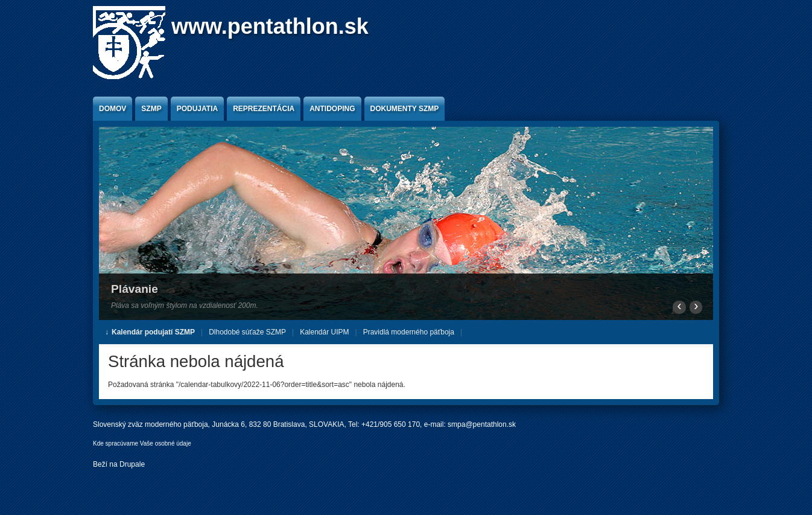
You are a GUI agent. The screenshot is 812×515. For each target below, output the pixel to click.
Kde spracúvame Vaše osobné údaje (142, 443)
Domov (113, 109)
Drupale (132, 464)
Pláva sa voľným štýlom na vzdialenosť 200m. (185, 305)
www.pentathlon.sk (270, 26)
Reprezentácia (264, 109)
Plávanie (135, 289)
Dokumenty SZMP (405, 109)
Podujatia (197, 109)
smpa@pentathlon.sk (482, 424)
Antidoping (332, 109)
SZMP (151, 109)
